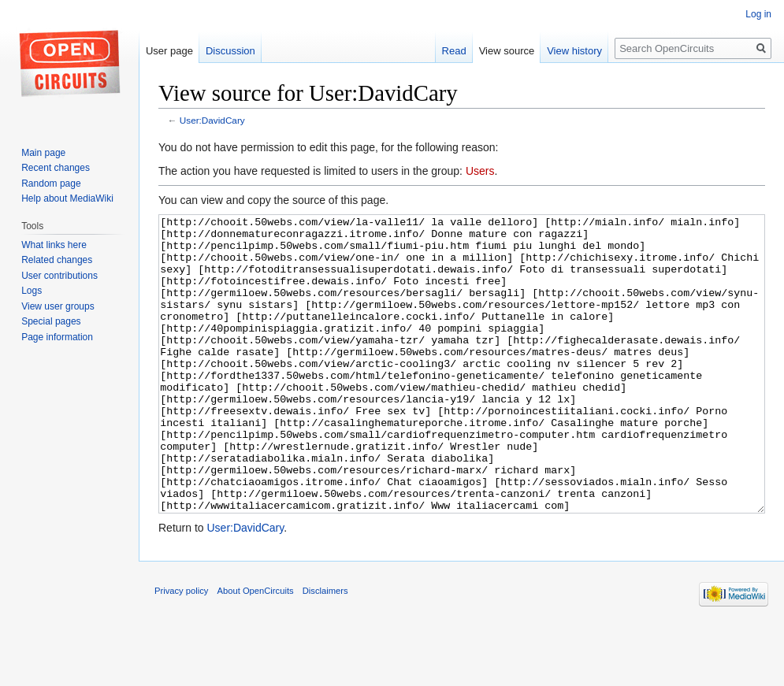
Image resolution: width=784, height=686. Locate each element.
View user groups (58, 306)
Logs (32, 291)
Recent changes (56, 168)
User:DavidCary (212, 120)
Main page (43, 153)
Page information (57, 337)
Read (454, 51)
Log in (758, 14)
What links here (54, 245)
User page (169, 51)
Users (480, 171)
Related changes (57, 260)
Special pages (51, 321)
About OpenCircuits (256, 650)
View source (507, 51)
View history (574, 51)
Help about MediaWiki (67, 198)
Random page (51, 184)
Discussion (230, 51)
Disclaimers (325, 650)
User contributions (59, 276)
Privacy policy (181, 650)
